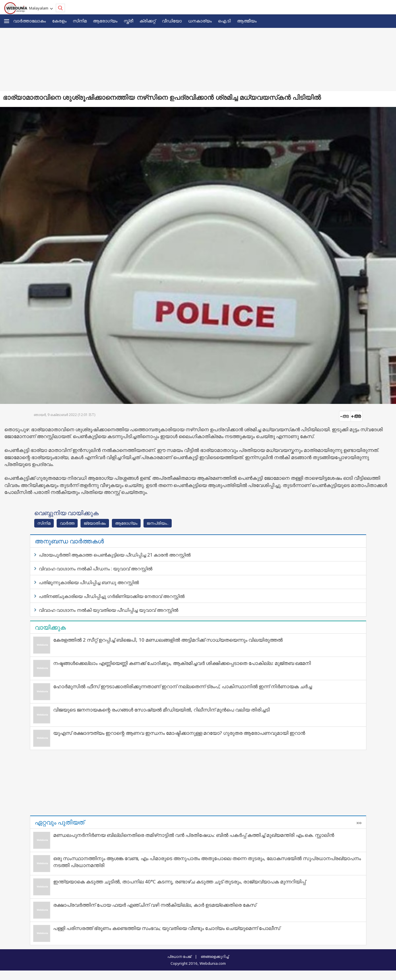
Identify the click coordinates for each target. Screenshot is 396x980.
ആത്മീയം (247, 21)
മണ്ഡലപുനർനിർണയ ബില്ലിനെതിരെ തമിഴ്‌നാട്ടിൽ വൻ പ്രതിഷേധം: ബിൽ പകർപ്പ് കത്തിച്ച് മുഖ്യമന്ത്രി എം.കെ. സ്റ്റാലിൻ (194, 835)
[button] (7, 21)
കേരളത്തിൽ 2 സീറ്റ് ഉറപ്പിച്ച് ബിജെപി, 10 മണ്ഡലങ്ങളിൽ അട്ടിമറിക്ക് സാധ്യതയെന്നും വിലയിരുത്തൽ (168, 640)
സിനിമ (80, 21)
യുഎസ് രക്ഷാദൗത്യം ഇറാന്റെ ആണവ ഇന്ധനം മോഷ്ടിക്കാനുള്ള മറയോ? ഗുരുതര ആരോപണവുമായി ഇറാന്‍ (179, 733)
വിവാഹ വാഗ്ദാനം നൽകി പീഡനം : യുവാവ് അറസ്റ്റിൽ (96, 569)
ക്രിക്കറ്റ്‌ (148, 21)
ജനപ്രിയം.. (158, 523)
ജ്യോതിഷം (95, 523)
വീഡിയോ (172, 21)
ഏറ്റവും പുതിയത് (60, 822)
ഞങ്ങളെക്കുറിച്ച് (215, 956)
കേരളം (59, 21)
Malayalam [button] (40, 8)
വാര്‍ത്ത (67, 523)
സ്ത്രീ (128, 21)
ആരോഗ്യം (105, 21)
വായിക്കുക (50, 627)
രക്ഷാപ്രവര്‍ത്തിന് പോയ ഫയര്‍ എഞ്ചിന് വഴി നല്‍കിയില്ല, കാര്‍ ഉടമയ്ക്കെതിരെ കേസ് (155, 905)
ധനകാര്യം (200, 21)
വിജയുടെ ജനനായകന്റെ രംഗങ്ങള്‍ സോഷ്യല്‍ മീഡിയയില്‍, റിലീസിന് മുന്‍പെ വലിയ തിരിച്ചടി (161, 710)
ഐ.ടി (224, 21)
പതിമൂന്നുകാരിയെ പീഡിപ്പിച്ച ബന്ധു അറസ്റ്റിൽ (89, 582)
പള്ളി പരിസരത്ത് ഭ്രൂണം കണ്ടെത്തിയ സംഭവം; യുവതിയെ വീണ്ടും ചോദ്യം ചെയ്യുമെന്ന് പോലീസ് (167, 928)
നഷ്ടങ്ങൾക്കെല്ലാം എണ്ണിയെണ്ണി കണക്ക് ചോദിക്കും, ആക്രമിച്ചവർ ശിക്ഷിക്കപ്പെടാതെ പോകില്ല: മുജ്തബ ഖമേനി (182, 663)
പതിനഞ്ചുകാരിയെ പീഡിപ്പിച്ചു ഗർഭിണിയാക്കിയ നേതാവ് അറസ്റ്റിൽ (112, 596)
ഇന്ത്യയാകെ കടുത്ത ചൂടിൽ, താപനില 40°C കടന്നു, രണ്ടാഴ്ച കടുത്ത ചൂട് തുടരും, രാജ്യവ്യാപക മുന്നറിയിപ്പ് (179, 882)
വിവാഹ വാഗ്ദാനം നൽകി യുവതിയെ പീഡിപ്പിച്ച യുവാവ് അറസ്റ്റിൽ (109, 610)
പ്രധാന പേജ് (179, 956)
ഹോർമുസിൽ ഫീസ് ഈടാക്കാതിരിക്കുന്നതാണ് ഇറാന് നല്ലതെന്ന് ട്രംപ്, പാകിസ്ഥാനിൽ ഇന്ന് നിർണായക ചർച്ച (183, 686)
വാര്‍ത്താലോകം (29, 21)
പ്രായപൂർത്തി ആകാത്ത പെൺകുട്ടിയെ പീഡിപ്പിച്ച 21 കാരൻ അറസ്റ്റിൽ (115, 555)
